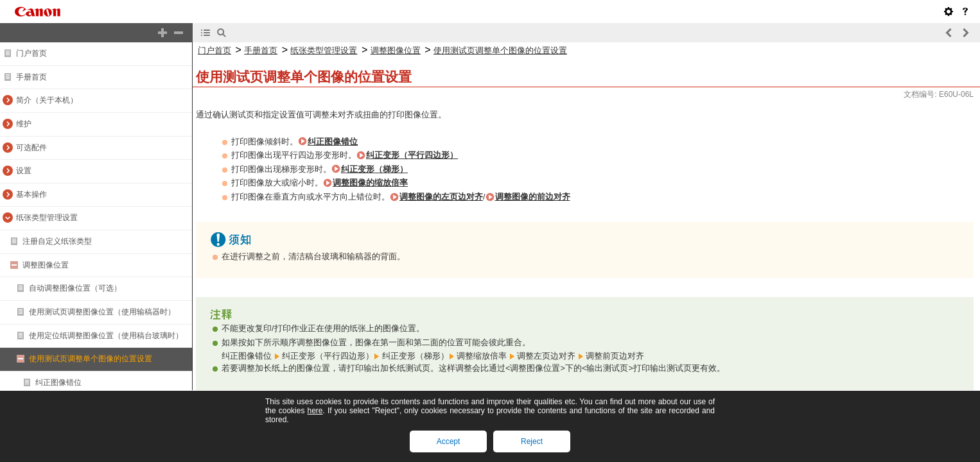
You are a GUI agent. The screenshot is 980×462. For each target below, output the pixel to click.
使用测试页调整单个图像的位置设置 (91, 359)
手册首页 (31, 77)
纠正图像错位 (58, 382)
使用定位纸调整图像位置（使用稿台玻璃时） (106, 336)
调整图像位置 (46, 265)
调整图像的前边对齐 (533, 197)
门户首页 (31, 53)
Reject (532, 441)
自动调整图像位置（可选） (75, 288)
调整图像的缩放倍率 (370, 183)
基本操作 (31, 194)
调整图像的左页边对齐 (441, 197)
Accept (449, 441)
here (315, 411)
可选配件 (31, 148)
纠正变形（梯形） (374, 169)
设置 (24, 171)
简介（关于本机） (47, 100)
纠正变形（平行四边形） (412, 155)
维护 (24, 124)
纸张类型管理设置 (47, 218)
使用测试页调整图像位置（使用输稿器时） (102, 312)
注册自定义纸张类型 (57, 241)
